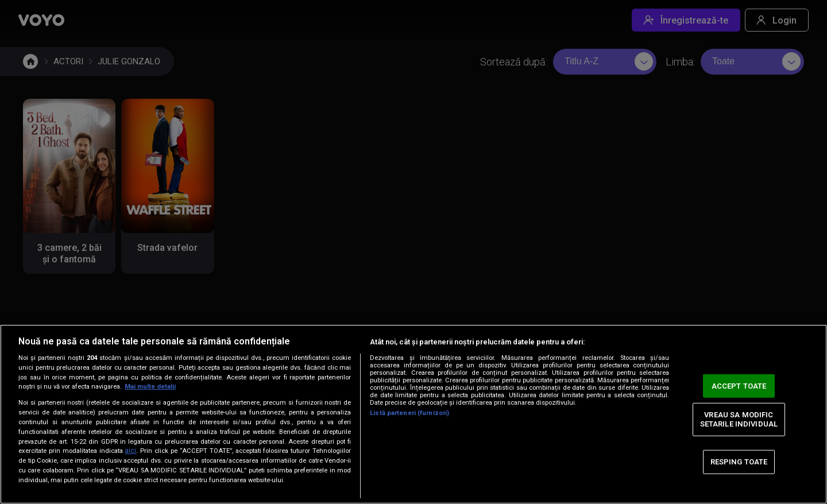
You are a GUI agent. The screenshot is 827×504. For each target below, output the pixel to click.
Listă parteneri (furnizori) (409, 413)
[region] (413, 414)
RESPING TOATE (739, 462)
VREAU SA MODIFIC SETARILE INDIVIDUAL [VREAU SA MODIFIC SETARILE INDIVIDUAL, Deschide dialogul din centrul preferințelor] (739, 419)
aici (130, 451)
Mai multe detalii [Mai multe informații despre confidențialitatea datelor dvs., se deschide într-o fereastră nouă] (150, 387)
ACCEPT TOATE (739, 385)
